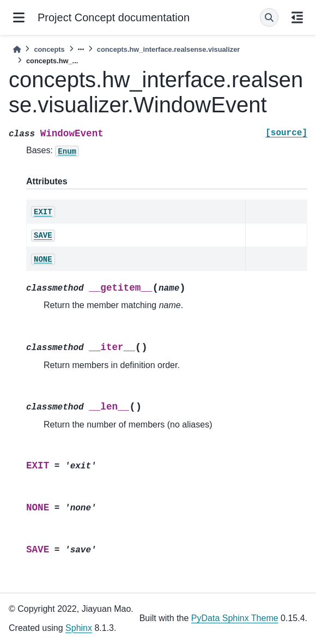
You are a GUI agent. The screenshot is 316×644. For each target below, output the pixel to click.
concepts (49, 49)
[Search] (269, 17)
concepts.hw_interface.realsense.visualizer (168, 49)
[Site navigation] (19, 17)
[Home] (17, 49)
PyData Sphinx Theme (235, 618)
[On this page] (297, 17)
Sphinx (79, 628)
